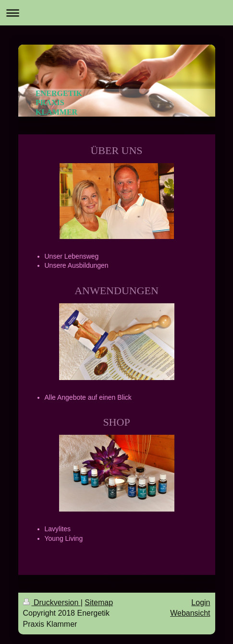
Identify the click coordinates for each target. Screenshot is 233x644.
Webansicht (190, 613)
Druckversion (52, 602)
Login (201, 602)
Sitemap (99, 602)
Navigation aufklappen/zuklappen (116, 13)
